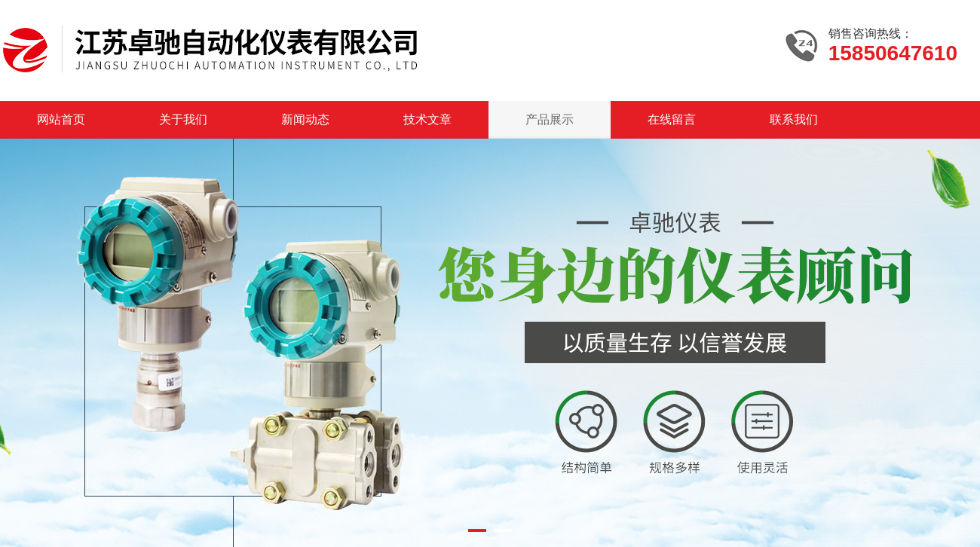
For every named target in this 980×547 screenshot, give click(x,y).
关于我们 (183, 119)
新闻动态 (305, 119)
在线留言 (672, 119)
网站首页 (61, 119)
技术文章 (427, 119)
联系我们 (794, 119)
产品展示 (550, 119)
